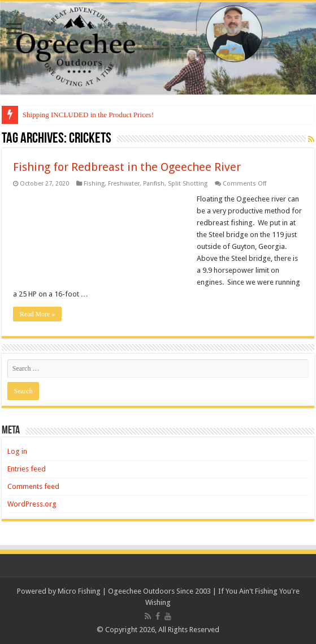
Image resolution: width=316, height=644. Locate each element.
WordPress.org (32, 504)
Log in (17, 451)
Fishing (94, 184)
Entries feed (27, 469)
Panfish (154, 184)
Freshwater (124, 184)
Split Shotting (188, 184)
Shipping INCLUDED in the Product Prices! (88, 115)
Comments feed (33, 486)
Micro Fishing (79, 591)
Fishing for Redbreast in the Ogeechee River (127, 167)
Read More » (38, 314)
